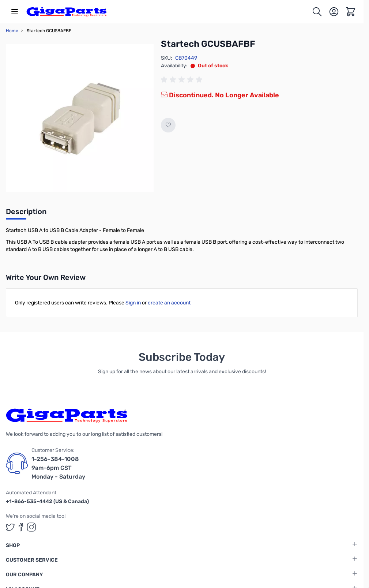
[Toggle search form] (317, 12)
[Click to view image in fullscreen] (80, 118)
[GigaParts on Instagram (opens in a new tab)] (31, 527)
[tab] (26, 214)
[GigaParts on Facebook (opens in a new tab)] (21, 527)
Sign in (133, 303)
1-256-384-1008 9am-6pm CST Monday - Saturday (58, 468)
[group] (183, 80)
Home (12, 31)
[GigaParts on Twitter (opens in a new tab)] (10, 527)
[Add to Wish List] (168, 125)
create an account (169, 303)
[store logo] (67, 12)
